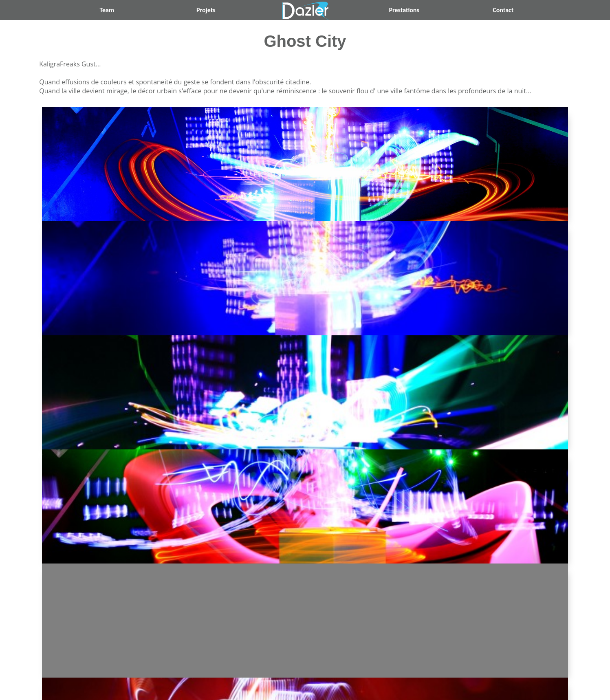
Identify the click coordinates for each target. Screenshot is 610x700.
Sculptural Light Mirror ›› (439, 627)
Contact (503, 10)
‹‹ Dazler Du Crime (171, 627)
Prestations (404, 10)
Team (107, 10)
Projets (206, 10)
